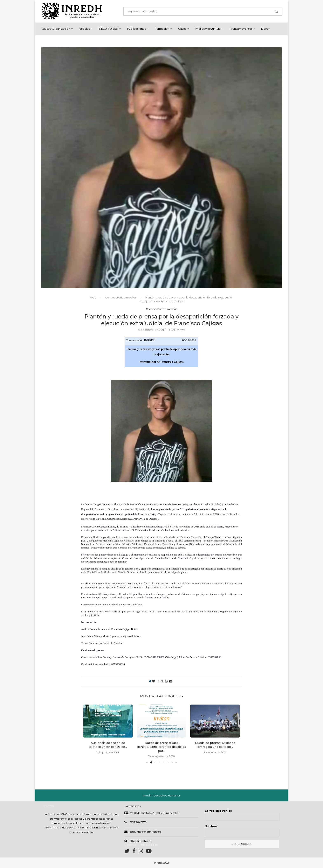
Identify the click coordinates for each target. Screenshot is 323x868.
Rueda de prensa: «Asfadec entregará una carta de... (215, 745)
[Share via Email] (171, 681)
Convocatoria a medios (121, 298)
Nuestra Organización (56, 29)
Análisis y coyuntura (208, 29)
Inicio (93, 298)
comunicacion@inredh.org (146, 832)
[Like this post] (153, 681)
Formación (162, 29)
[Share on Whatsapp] (166, 681)
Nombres (211, 827)
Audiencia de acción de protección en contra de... (108, 745)
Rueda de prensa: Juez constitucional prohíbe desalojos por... (162, 747)
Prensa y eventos (241, 29)
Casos (182, 29)
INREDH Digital (108, 29)
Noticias (84, 29)
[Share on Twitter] (162, 681)
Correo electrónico (218, 811)
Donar (265, 29)
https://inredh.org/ (140, 841)
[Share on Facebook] (158, 681)
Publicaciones (136, 29)
